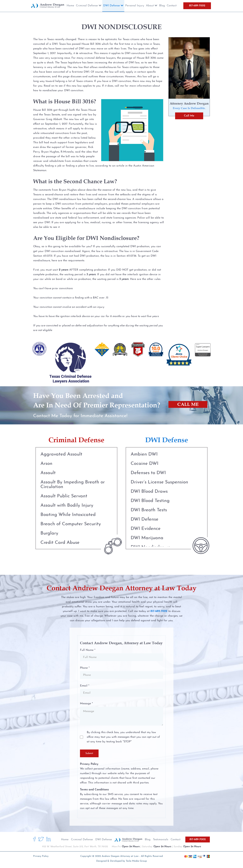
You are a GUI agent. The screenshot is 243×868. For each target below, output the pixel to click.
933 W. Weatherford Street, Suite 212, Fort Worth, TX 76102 (75, 847)
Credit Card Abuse (60, 543)
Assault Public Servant (64, 496)
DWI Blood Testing (150, 501)
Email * (85, 686)
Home (65, 840)
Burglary (49, 533)
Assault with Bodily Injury (67, 505)
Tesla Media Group (136, 861)
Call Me (189, 116)
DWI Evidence (146, 529)
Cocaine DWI (145, 464)
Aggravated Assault (61, 454)
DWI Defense (145, 519)
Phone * (85, 668)
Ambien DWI (144, 454)
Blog (148, 840)
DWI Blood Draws (149, 492)
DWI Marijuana (147, 538)
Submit (89, 753)
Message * (86, 704)
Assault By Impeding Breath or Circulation (73, 485)
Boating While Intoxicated (68, 515)
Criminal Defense (82, 840)
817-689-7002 (197, 6)
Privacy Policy (41, 856)
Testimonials (161, 840)
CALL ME (188, 404)
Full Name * (88, 650)
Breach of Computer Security (71, 524)
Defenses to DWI (148, 473)
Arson (46, 464)
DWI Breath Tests (149, 510)
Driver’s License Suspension (159, 482)
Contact (176, 840)
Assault (48, 473)
